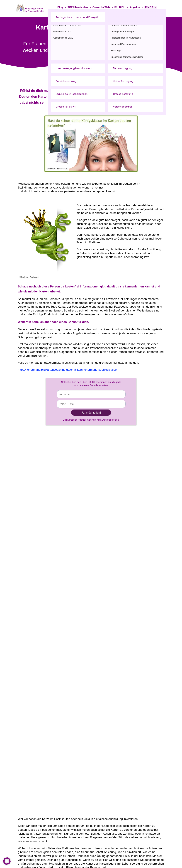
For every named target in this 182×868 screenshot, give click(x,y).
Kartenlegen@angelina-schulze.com (47, 779)
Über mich (77, 760)
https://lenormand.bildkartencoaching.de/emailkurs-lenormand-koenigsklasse (67, 370)
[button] (7, 861)
